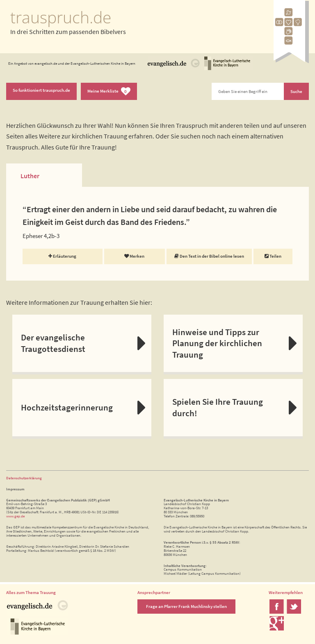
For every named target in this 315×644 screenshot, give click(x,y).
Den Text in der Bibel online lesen (209, 256)
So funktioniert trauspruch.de (41, 90)
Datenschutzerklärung (24, 478)
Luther (30, 176)
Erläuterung (62, 256)
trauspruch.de (61, 17)
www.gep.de (15, 516)
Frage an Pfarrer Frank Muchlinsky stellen (186, 606)
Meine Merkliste (109, 92)
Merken (134, 256)
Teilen (273, 256)
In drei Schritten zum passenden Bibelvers (68, 32)
